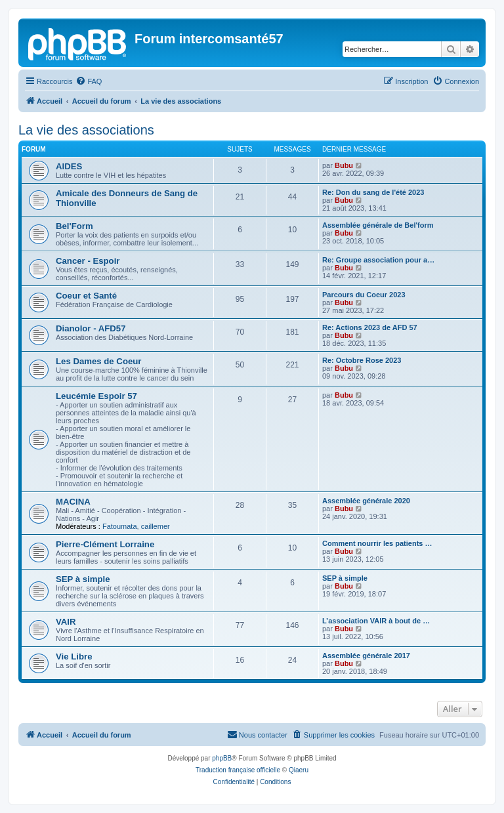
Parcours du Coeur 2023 (364, 295)
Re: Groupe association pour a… (378, 260)
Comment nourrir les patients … (377, 543)
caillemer (156, 526)
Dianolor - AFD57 (91, 328)
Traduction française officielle (238, 770)
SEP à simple (83, 579)
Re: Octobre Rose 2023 (362, 360)
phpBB (222, 758)
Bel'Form (74, 226)
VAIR (66, 622)
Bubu (344, 165)
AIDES (69, 166)
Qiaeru (299, 770)
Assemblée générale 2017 (366, 656)
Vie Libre (74, 657)
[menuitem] (89, 81)
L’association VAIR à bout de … (376, 621)
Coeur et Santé (86, 296)
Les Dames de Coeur (98, 361)
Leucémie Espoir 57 (96, 396)
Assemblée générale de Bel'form (378, 225)
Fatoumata (120, 526)
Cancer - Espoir (88, 261)
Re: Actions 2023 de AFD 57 (370, 327)
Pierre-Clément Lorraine (105, 544)
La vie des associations (86, 130)
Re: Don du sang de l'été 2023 (373, 192)
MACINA (73, 502)
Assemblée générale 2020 (366, 501)
